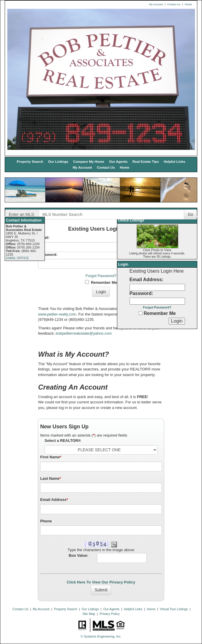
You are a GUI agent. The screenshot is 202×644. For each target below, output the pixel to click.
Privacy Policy (110, 614)
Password (141, 293)
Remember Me (101, 282)
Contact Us (174, 4)
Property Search (30, 161)
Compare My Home (89, 161)
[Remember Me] (141, 313)
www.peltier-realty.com (57, 314)
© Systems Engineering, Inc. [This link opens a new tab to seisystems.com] (101, 636)
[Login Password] (157, 301)
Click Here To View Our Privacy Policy (101, 582)
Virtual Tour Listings (174, 609)
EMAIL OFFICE (17, 258)
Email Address (54, 500)
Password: (48, 255)
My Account (156, 4)
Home (188, 4)
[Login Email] (157, 287)
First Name (51, 457)
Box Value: (79, 555)
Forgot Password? (101, 276)
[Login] (177, 321)
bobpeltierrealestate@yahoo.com (84, 333)
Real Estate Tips (146, 161)
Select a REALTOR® (63, 441)
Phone (46, 521)
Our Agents (118, 161)
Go (190, 214)
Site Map (89, 614)
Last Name (51, 478)
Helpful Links (175, 161)
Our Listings (58, 161)
